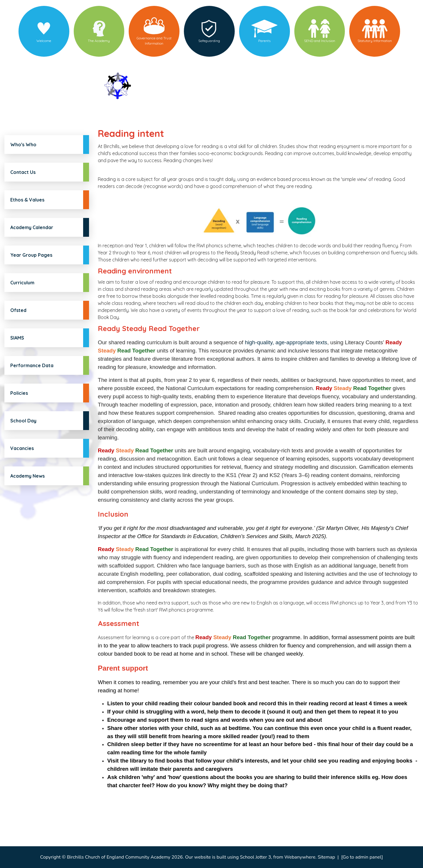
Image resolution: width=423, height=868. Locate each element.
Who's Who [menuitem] (23, 145)
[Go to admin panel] (362, 857)
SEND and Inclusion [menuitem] (320, 41)
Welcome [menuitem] (44, 41)
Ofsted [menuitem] (18, 310)
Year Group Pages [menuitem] (31, 255)
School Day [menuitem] (23, 421)
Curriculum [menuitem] (22, 283)
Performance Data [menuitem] (32, 365)
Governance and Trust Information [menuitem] (154, 41)
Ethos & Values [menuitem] (27, 200)
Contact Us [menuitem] (23, 172)
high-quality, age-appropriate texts (286, 342)
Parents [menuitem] (264, 41)
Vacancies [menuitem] (22, 448)
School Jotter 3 (256, 857)
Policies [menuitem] (19, 393)
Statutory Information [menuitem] (375, 41)
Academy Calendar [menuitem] (32, 227)
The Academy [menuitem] (99, 41)
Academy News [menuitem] (27, 476)
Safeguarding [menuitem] (209, 41)
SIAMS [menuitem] (17, 338)
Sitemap (327, 857)
